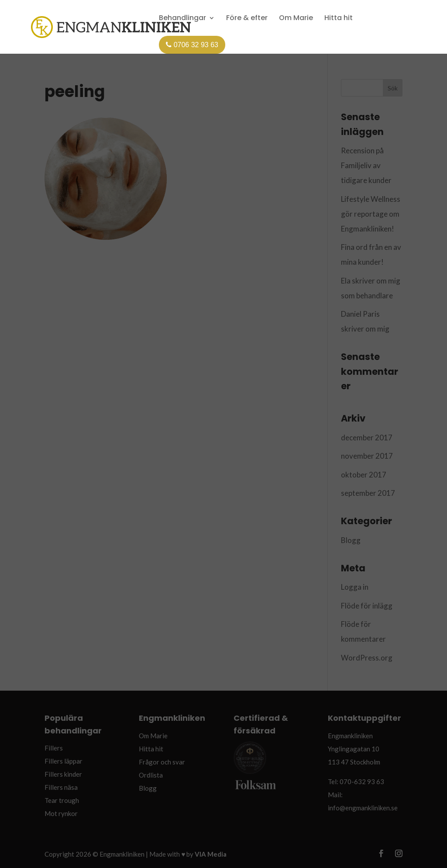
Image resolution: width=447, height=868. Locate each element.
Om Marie (296, 19)
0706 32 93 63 (192, 45)
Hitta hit (339, 19)
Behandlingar (182, 19)
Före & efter (247, 19)
